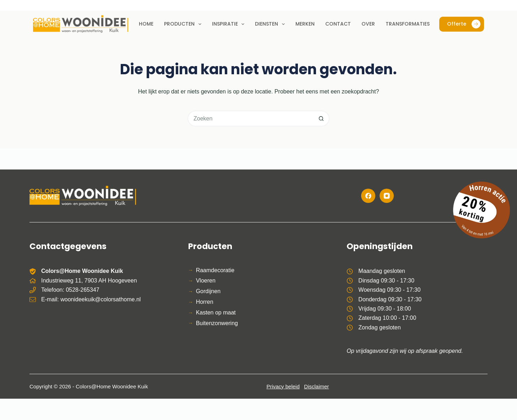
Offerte (464, 24)
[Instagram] (387, 196)
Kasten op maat (216, 313)
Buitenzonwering (217, 323)
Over (368, 24)
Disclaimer (316, 386)
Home (146, 24)
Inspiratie (230, 24)
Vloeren (206, 281)
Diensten (271, 24)
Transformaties (408, 24)
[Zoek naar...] (251, 119)
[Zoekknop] (322, 119)
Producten (184, 24)
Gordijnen (208, 291)
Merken (305, 24)
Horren (205, 302)
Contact (338, 24)
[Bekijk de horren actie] (481, 210)
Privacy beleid (283, 386)
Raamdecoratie (215, 270)
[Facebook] (368, 196)
